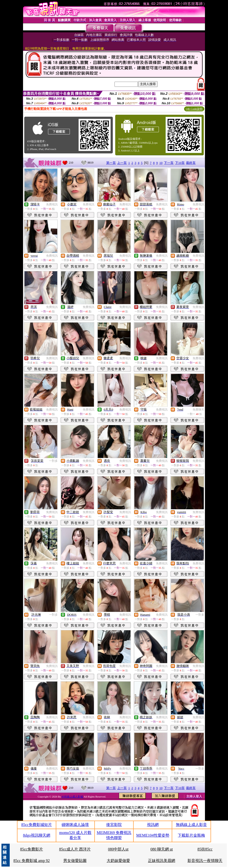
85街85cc (205, 849)
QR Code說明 (194, 109)
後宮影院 (114, 825)
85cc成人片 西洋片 (75, 849)
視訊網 (153, 825)
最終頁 (191, 163)
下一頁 (169, 163)
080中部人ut (118, 849)
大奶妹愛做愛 (118, 861)
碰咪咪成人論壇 (75, 825)
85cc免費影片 (32, 849)
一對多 (53, 461)
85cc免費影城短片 (37, 825)
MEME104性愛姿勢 (153, 835)
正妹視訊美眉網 (162, 861)
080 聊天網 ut (162, 849)
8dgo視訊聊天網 (37, 835)
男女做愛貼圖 (75, 861)
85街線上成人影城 (73, 797)
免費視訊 (52, 204)
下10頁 (180, 163)
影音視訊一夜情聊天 (205, 861)
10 (161, 163)
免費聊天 (198, 410)
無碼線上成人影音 (191, 825)
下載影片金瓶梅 (191, 835)
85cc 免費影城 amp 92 (32, 861)
